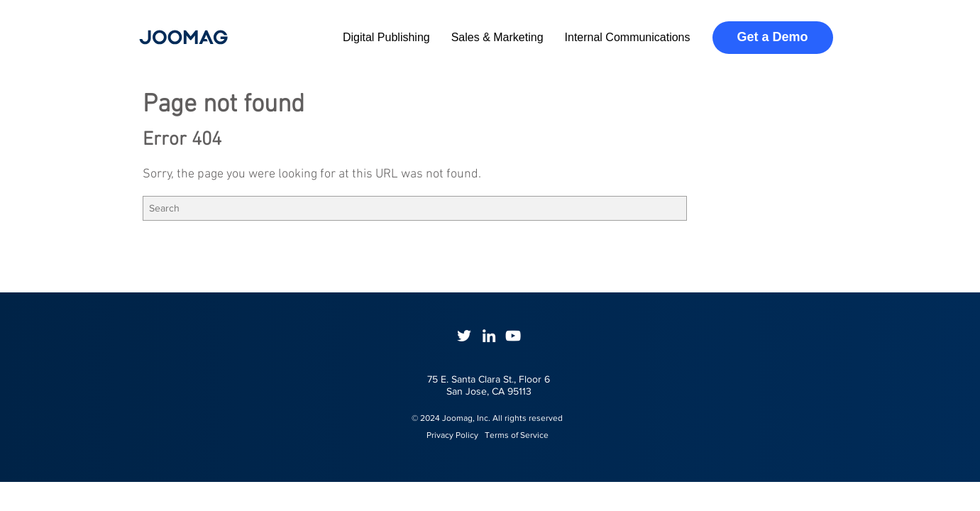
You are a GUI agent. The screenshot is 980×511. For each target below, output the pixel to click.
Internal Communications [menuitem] (628, 37)
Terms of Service (517, 435)
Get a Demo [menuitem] (772, 37)
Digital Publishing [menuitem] (386, 37)
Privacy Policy (446, 435)
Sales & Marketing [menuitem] (497, 37)
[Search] (415, 208)
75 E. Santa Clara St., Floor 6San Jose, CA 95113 (489, 385)
